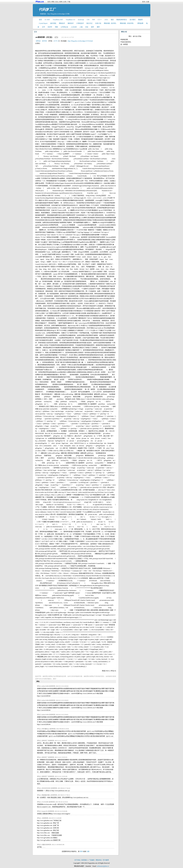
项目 (112, 20)
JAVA (106, 20)
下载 (69, 2)
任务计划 (98, 23)
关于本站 (77, 860)
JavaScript (81, 20)
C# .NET (47, 20)
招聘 (61, 2)
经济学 (50, 27)
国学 (93, 27)
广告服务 (92, 860)
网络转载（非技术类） (127, 23)
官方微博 (106, 860)
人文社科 (74, 27)
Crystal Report (43, 23)
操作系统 (53, 23)
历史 (87, 27)
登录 (144, 2)
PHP (94, 20)
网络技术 (62, 23)
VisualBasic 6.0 (70, 20)
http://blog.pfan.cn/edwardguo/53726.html (80, 41)
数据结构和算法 (122, 20)
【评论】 (38, 41)
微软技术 (71, 23)
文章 (65, 2)
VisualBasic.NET (58, 20)
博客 (53, 2)
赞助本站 (99, 860)
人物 (81, 27)
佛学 (98, 27)
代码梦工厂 (47, 10)
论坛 (57, 2)
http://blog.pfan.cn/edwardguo (56, 14)
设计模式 (133, 20)
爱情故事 (140, 23)
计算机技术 (80, 23)
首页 (49, 2)
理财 (56, 27)
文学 (43, 27)
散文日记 (89, 23)
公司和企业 (64, 27)
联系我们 (84, 860)
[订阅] (68, 14)
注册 (148, 2)
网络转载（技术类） (111, 23)
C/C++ (100, 20)
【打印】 (44, 41)
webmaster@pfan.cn (103, 866)
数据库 (141, 20)
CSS (88, 20)
